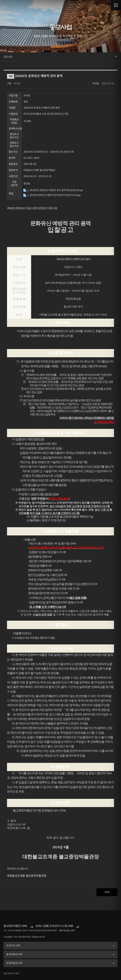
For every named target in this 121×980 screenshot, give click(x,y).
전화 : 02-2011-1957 (67, 930)
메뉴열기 (116, 5)
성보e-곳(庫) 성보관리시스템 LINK (54, 926)
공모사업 (8, 57)
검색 (105, 5)
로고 (13, 5)
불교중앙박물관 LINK (15, 926)
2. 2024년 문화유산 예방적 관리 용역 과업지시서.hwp (54, 195)
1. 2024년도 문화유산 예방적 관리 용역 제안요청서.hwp (55, 190)
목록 (107, 892)
